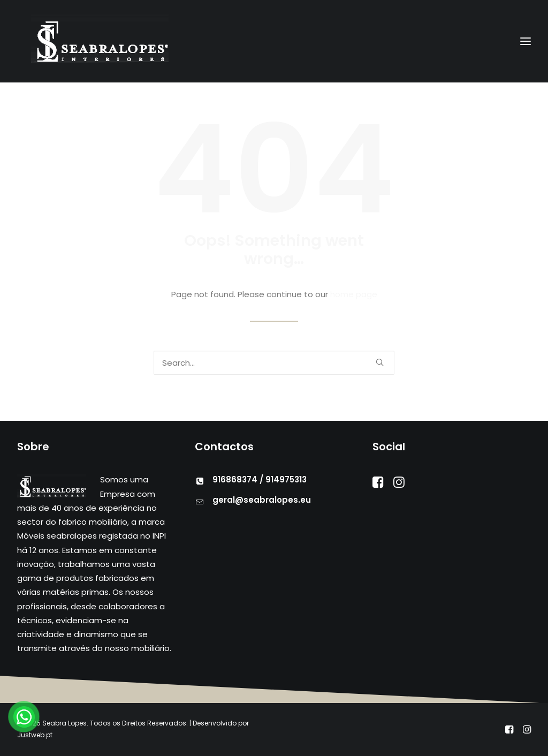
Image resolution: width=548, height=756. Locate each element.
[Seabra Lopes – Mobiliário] (87, 41)
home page (354, 294)
